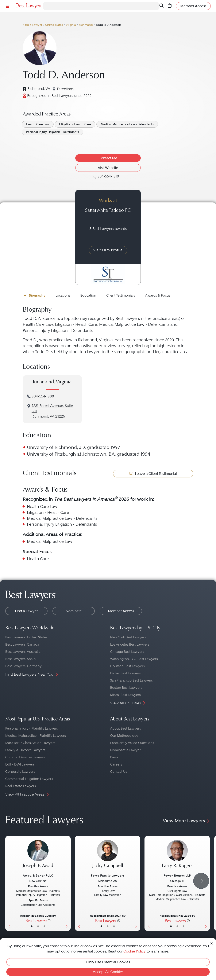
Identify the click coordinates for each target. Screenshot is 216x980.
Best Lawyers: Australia (23, 652)
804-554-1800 (43, 396)
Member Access (121, 611)
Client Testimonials (121, 295)
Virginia (71, 25)
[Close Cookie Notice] (212, 943)
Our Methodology (124, 736)
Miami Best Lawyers (125, 695)
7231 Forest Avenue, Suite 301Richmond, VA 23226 (52, 411)
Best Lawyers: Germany (23, 666)
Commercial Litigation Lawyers (29, 779)
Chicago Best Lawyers (127, 652)
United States (54, 25)
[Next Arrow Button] (201, 881)
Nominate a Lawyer (125, 750)
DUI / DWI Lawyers (20, 764)
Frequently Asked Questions (132, 743)
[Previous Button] (9, 883)
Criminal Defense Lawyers (25, 757)
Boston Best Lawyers (126, 688)
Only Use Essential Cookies (108, 962)
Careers (116, 764)
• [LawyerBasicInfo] (32, 926)
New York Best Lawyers (128, 637)
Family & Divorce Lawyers (25, 750)
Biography (37, 295)
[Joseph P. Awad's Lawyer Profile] (38, 856)
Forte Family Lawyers (108, 876)
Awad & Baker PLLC (38, 876)
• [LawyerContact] (44, 926)
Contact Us (119, 772)
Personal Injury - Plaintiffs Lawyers (32, 728)
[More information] (49, 921)
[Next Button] (67, 883)
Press (114, 757)
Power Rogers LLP (177, 876)
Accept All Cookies (108, 972)
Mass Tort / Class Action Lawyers (30, 743)
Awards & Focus (158, 295)
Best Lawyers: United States (26, 637)
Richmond (86, 25)
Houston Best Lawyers (127, 666)
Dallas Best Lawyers (125, 673)
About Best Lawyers (126, 728)
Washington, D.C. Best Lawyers (134, 659)
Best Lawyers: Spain (20, 659)
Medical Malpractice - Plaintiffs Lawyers (36, 736)
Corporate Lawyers (20, 772)
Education (88, 295)
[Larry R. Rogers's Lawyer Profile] (177, 856)
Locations (63, 295)
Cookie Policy (135, 951)
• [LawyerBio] (38, 926)
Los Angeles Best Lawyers (130, 644)
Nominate (74, 611)
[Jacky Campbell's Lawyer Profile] (108, 856)
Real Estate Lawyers (21, 786)
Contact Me (108, 158)
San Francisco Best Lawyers (131, 680)
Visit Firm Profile (108, 250)
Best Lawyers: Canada (22, 644)
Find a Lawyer (32, 25)
